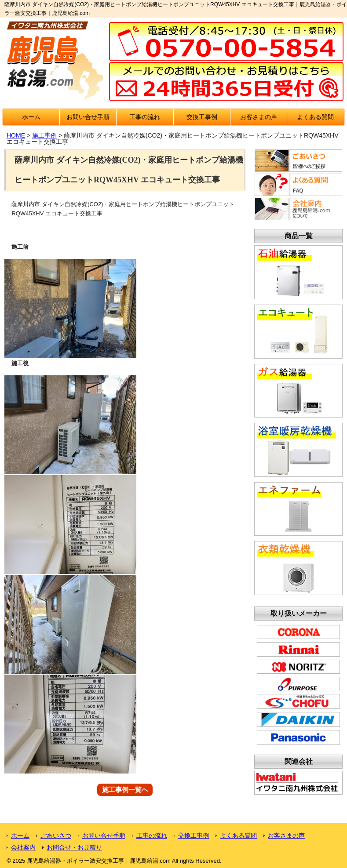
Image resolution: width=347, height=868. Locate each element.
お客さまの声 (259, 117)
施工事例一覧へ (125, 790)
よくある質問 (315, 117)
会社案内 (23, 847)
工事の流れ (145, 117)
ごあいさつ (56, 835)
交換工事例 (202, 117)
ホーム (31, 117)
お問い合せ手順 (88, 117)
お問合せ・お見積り (74, 847)
